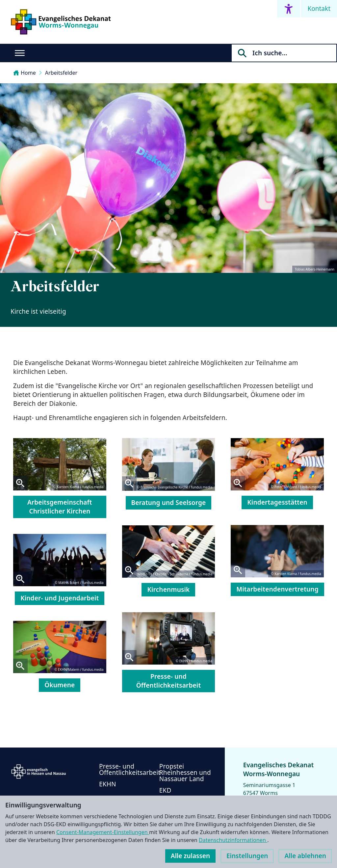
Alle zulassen (190, 856)
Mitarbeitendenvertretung (277, 589)
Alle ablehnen (305, 856)
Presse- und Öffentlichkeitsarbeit (169, 681)
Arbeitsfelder (61, 73)
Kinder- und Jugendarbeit (60, 598)
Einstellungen (247, 856)
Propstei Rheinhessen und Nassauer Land (185, 773)
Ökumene (60, 685)
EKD (165, 790)
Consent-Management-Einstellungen (103, 832)
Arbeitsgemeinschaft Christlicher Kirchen (60, 507)
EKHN (108, 784)
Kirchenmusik (168, 590)
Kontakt (319, 9)
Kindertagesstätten (277, 502)
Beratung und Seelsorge (169, 503)
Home (25, 73)
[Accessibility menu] (289, 9)
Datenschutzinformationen (233, 840)
